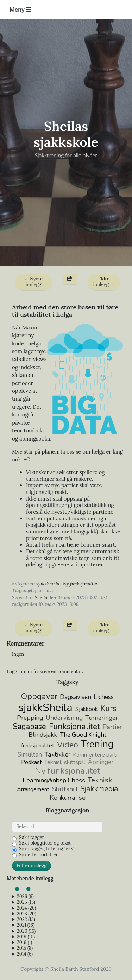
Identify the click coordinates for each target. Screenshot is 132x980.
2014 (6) (25, 954)
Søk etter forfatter (38, 855)
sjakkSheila (48, 584)
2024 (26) (26, 908)
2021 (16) (26, 925)
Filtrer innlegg (32, 866)
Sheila (41, 598)
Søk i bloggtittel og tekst (45, 843)
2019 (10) (26, 937)
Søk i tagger (32, 838)
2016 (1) (24, 943)
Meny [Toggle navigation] (20, 10)
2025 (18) (26, 902)
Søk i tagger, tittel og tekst (47, 849)
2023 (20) (27, 914)
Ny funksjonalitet (81, 584)
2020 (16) (26, 931)
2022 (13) (26, 920)
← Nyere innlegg (34, 282)
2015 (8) (25, 948)
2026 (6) (25, 897)
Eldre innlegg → (104, 282)
